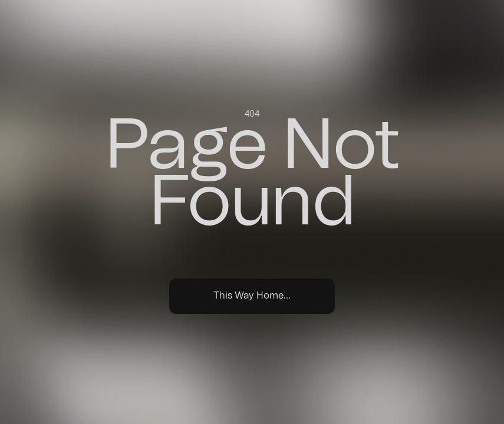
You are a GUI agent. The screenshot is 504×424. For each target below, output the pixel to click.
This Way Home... (252, 296)
